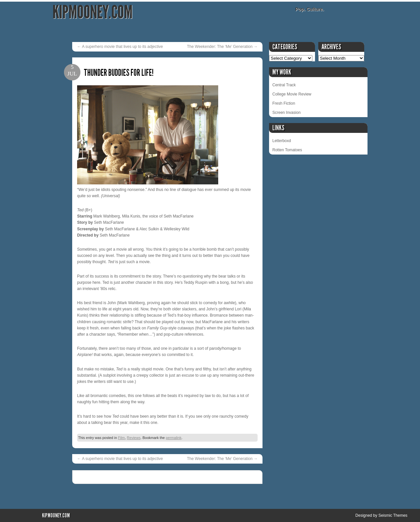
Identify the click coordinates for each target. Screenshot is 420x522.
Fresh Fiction (284, 103)
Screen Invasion (286, 113)
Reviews (134, 438)
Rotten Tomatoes (287, 150)
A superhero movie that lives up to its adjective (120, 47)
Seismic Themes (393, 515)
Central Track (284, 85)
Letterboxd (282, 141)
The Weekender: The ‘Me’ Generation (222, 47)
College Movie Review (292, 94)
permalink (174, 438)
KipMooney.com (93, 12)
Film (122, 438)
